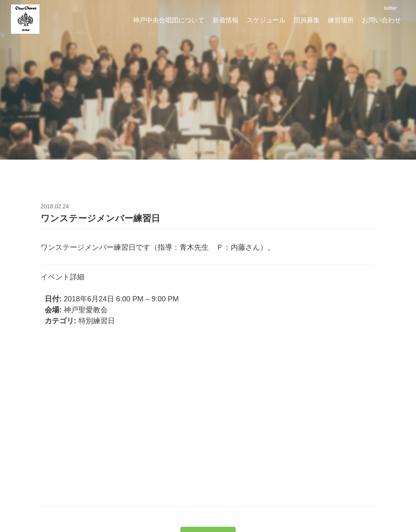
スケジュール (266, 20)
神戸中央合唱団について (169, 20)
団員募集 (307, 20)
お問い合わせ (381, 20)
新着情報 (225, 20)
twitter (390, 8)
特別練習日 (97, 322)
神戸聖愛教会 (86, 311)
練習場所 (341, 20)
